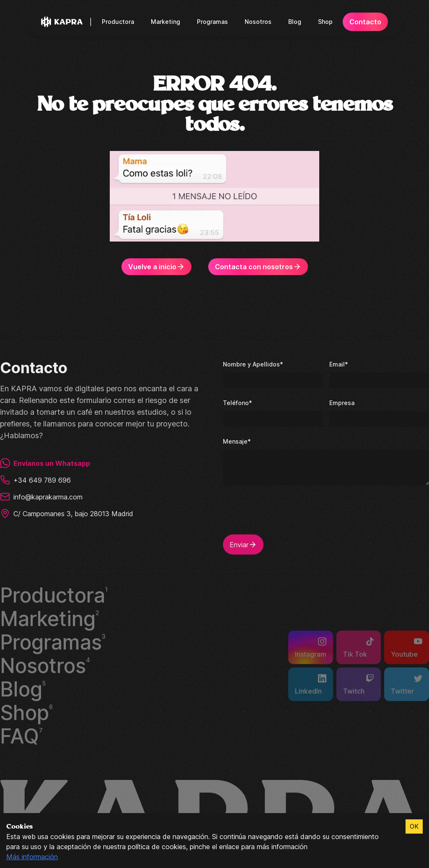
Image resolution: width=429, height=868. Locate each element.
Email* (338, 363)
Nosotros (258, 22)
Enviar (244, 543)
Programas (213, 22)
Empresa (341, 402)
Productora (121, 22)
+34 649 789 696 (35, 479)
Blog (294, 22)
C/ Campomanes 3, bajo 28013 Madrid (67, 512)
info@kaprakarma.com (43, 496)
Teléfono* (237, 402)
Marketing (167, 22)
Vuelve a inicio (158, 267)
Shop (324, 22)
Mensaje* (236, 440)
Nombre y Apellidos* (252, 363)
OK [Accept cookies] (414, 826)
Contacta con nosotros (257, 267)
